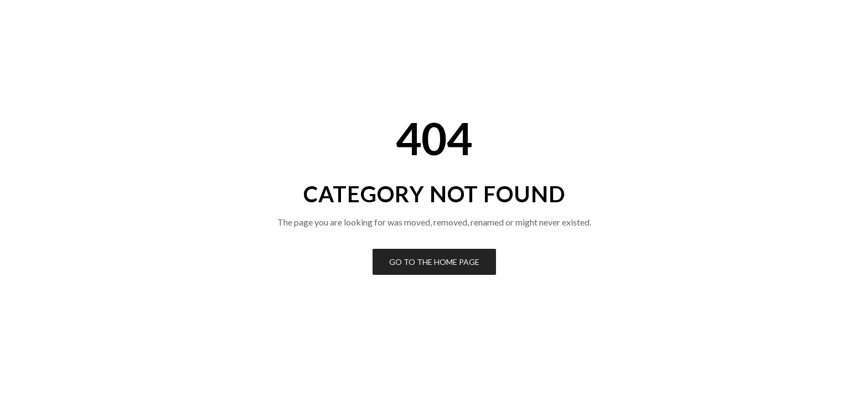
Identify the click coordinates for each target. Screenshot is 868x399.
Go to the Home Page (434, 262)
